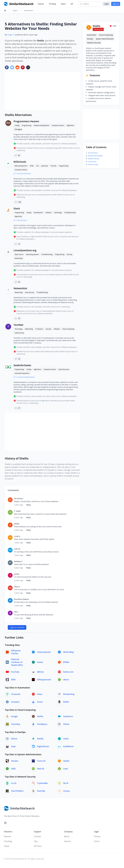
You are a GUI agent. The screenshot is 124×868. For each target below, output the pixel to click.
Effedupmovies (44, 680)
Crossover (16, 694)
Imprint (67, 841)
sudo (66, 769)
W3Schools (20, 162)
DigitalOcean (43, 746)
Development (38, 213)
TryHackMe (42, 783)
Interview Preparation (22, 373)
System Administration (105, 39)
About (67, 836)
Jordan (17, 574)
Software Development (42, 125)
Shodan (15, 761)
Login (106, 4)
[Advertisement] (42, 91)
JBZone (40, 672)
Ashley (17, 524)
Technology (58, 213)
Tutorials (53, 166)
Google (14, 716)
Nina (16, 612)
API (72, 4)
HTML (32, 166)
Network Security (94, 43)
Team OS (41, 761)
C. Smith (17, 511)
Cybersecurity (19, 333)
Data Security (30, 292)
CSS (37, 166)
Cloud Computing (68, 329)
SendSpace (42, 724)
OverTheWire (17, 791)
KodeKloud (68, 746)
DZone (66, 724)
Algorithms (70, 125)
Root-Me (41, 791)
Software (48, 213)
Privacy (97, 836)
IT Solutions (39, 329)
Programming (27, 125)
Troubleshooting (70, 213)
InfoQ (66, 739)
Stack (17, 208)
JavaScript (45, 166)
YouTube (15, 672)
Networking (19, 258)
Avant (40, 702)
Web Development (21, 166)
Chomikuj (16, 724)
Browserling (69, 694)
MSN (13, 680)
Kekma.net (68, 672)
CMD (13, 769)
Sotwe (40, 662)
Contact (37, 836)
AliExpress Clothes (16, 652)
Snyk (13, 746)
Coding (17, 125)
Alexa (40, 694)
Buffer (66, 702)
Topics (63, 4)
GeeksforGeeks (22, 365)
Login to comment (17, 627)
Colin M (17, 549)
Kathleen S (18, 561)
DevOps (90, 39)
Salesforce (68, 716)
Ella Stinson (19, 498)
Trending (52, 4)
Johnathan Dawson (21, 599)
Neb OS (41, 769)
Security (70, 254)
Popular (41, 4)
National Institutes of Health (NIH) (17, 662)
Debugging (18, 129)
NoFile (40, 716)
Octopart (15, 702)
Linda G (17, 536)
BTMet (66, 662)
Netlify (40, 739)
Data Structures (64, 369)
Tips (36, 841)
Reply (28, 505)
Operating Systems (32, 254)
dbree (66, 680)
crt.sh (14, 783)
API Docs (38, 846)
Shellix (66, 761)
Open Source (19, 254)
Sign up (116, 4)
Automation (29, 10)
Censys (66, 791)
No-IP (66, 783)
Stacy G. (17, 587)
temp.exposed (44, 652)
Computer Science (58, 125)
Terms (97, 841)
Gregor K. (11, 35)
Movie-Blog (68, 652)
